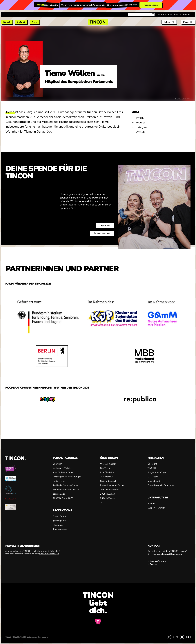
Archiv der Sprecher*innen (66, 485)
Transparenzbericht (109, 490)
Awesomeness (60, 529)
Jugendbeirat (154, 481)
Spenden (105, 226)
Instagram (142, 127)
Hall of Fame (59, 481)
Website (141, 132)
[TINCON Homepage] (98, 22)
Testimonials (106, 477)
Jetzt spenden (151, 5)
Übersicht (57, 464)
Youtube (141, 123)
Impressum (43, 637)
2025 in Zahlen (108, 494)
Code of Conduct (108, 481)
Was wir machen (108, 464)
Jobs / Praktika (107, 472)
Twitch (140, 118)
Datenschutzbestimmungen (49, 554)
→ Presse (152, 564)
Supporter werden (156, 508)
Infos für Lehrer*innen (63, 472)
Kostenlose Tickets (62, 468)
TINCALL (152, 468)
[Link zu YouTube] (188, 637)
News (35, 22)
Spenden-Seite (68, 208)
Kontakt (187, 14)
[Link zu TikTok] (176, 637)
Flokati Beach (59, 516)
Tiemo (10, 112)
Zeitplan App (59, 494)
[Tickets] (169, 22)
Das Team (105, 468)
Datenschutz (32, 637)
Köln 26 (7, 22)
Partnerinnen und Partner (112, 485)
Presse (178, 14)
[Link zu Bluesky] (182, 637)
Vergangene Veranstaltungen (67, 477)
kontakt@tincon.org (172, 554)
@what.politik (59, 521)
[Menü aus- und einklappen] (188, 22)
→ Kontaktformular (157, 561)
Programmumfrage (157, 472)
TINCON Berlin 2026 (63, 498)
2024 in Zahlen (108, 498)
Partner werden (102, 233)
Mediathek (58, 525)
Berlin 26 (21, 22)
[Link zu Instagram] (169, 637)
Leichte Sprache (164, 14)
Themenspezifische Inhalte (66, 490)
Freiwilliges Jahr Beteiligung (161, 485)
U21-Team (153, 477)
